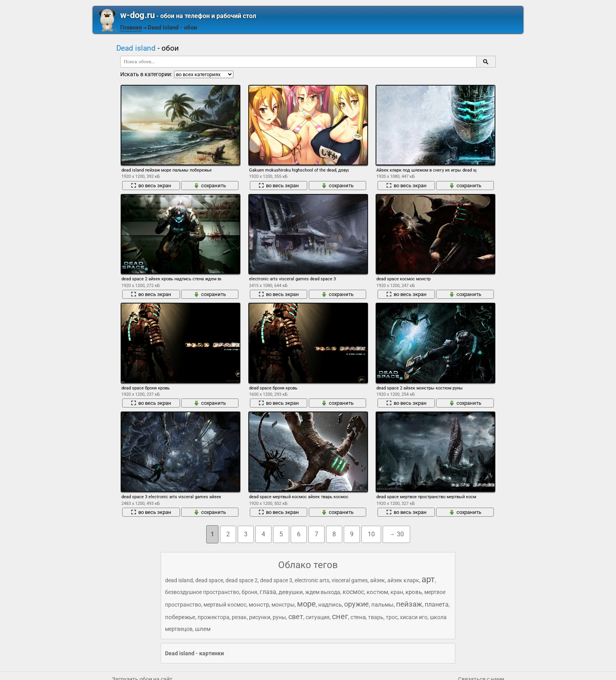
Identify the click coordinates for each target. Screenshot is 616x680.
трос (392, 617)
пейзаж (409, 604)
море (306, 604)
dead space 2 (242, 580)
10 (371, 534)
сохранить (210, 186)
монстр (259, 605)
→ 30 (396, 534)
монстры (283, 605)
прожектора (214, 617)
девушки (291, 592)
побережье (180, 617)
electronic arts (312, 580)
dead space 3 (276, 580)
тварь (376, 617)
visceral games (350, 580)
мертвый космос (225, 605)
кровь (414, 592)
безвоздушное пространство (202, 592)
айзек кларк (403, 580)
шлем (203, 629)
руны (279, 617)
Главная (131, 27)
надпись (330, 605)
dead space (209, 580)
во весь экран (151, 186)
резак (239, 617)
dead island (179, 580)
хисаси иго (414, 617)
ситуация (318, 617)
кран (397, 592)
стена (358, 617)
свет (296, 617)
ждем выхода (323, 592)
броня (249, 592)
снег (340, 616)
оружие (357, 604)
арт (428, 579)
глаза (268, 592)
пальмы (382, 605)
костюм (377, 592)
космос (353, 592)
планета (437, 604)
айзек (378, 580)
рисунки (260, 617)
